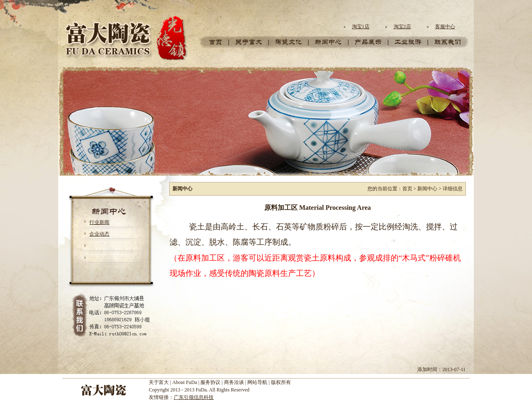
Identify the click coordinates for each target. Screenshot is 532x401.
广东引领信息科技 (194, 397)
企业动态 (99, 234)
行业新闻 (99, 222)
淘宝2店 (402, 27)
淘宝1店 (361, 27)
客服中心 (445, 27)
